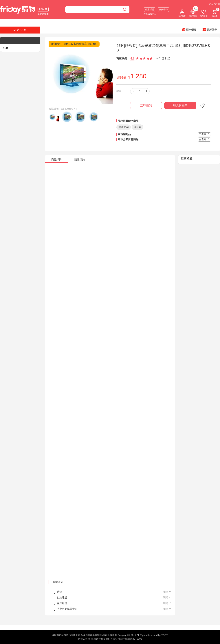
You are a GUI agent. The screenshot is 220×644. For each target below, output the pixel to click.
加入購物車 (180, 105)
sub (5, 48)
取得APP (43, 9)
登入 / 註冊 (214, 4)
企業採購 (150, 10)
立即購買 (146, 105)
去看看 (204, 134)
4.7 (132, 59)
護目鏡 (137, 127)
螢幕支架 (124, 127)
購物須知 (58, 582)
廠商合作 (163, 10)
